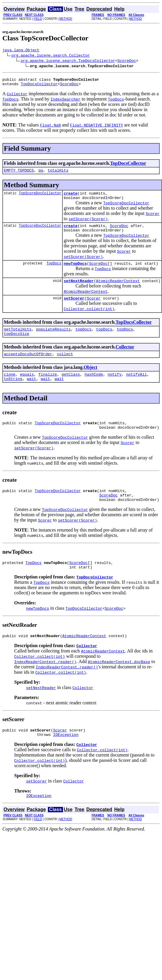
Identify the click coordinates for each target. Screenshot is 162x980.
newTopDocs (75, 271)
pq (41, 174)
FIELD (38, 19)
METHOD (66, 19)
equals (27, 387)
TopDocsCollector (39, 86)
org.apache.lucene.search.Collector (51, 56)
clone (10, 387)
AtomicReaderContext (118, 290)
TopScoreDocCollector (40, 197)
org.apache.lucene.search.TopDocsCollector (68, 61)
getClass (71, 387)
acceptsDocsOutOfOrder (28, 366)
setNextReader (78, 290)
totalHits (58, 174)
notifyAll (137, 387)
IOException (66, 757)
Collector (125, 358)
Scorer (94, 308)
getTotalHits (18, 340)
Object (90, 380)
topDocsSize (17, 345)
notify (115, 387)
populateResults (53, 340)
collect (65, 366)
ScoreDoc (127, 61)
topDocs (84, 340)
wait (31, 393)
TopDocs (54, 271)
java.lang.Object (21, 51)
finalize (48, 387)
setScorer (74, 308)
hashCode (94, 387)
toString (13, 393)
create (71, 198)
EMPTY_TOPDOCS (19, 174)
